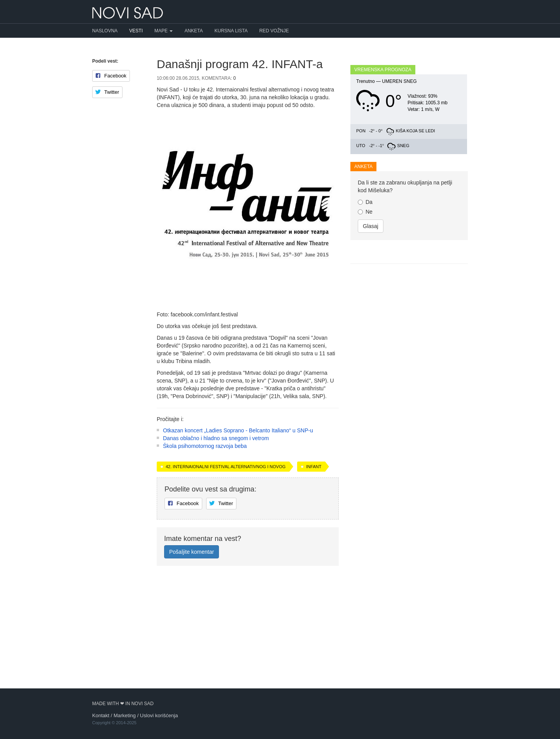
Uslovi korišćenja (159, 715)
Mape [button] (164, 31)
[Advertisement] (248, 453)
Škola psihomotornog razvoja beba (205, 549)
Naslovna (105, 31)
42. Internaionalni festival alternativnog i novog (226, 570)
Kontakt (101, 715)
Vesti (136, 31)
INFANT (314, 570)
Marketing (125, 715)
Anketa (193, 31)
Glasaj (371, 323)
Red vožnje (274, 31)
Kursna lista (231, 31)
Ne (365, 309)
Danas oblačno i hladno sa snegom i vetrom (216, 541)
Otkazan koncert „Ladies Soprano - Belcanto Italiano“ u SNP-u (238, 534)
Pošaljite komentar (192, 655)
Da (365, 299)
